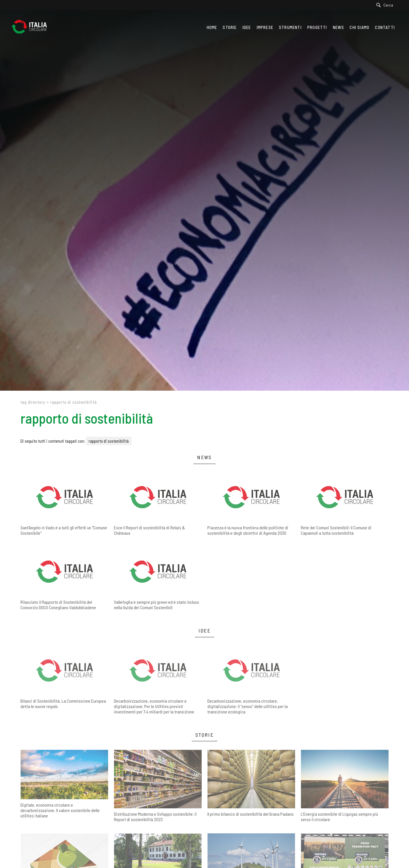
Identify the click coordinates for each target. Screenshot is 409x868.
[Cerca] (386, 5)
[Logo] (32, 27)
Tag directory (33, 402)
